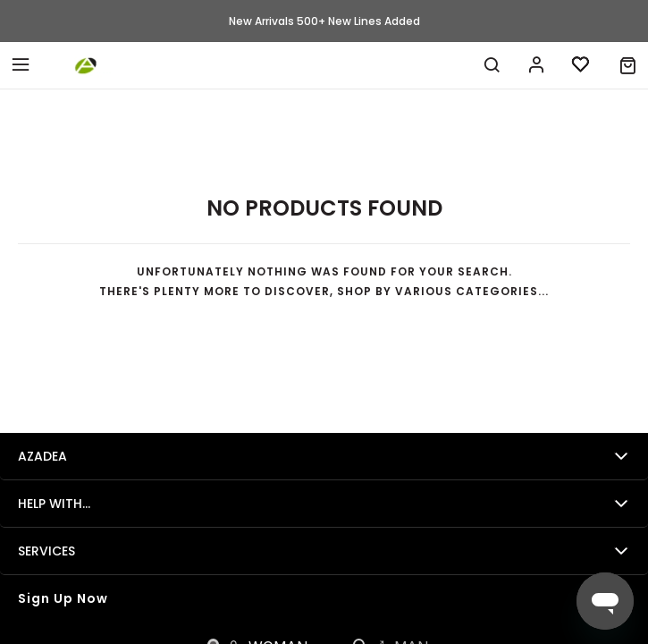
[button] (628, 65)
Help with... (54, 504)
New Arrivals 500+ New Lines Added (324, 21)
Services (46, 551)
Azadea (42, 456)
